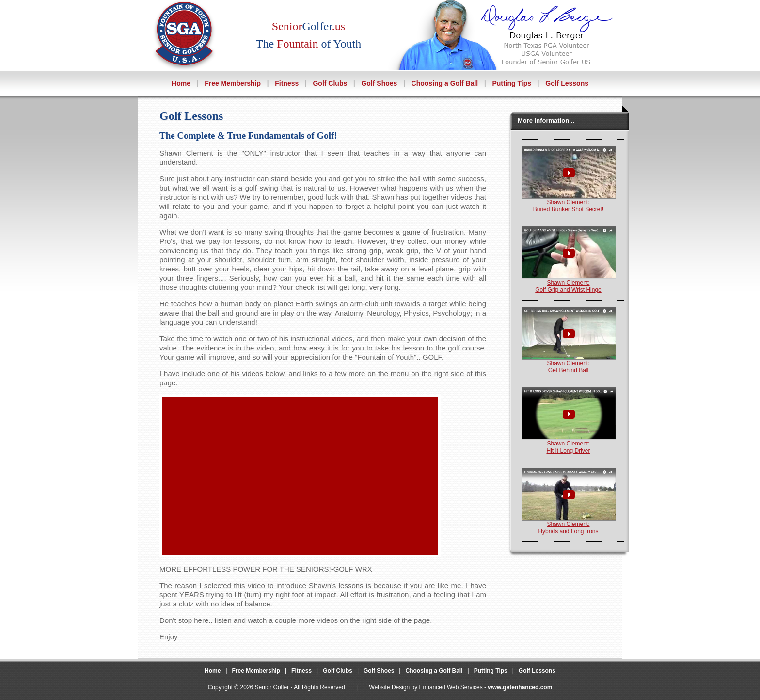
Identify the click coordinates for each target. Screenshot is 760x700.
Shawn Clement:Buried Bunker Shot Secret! (569, 203)
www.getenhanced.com (520, 687)
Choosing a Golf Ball (445, 83)
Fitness (287, 83)
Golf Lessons (567, 83)
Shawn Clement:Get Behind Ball (569, 364)
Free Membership (233, 83)
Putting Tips (512, 83)
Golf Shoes (379, 83)
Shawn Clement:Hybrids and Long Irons (569, 525)
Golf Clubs (330, 83)
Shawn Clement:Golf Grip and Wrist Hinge (569, 284)
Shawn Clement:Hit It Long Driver (569, 445)
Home (181, 83)
